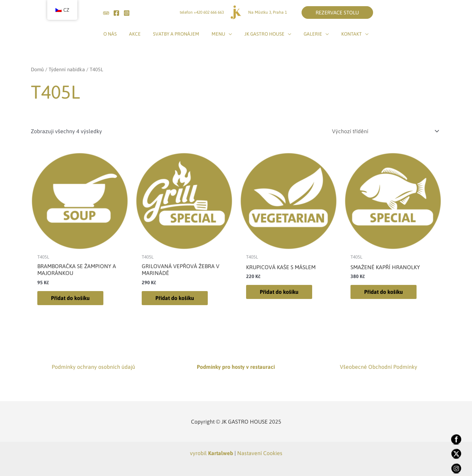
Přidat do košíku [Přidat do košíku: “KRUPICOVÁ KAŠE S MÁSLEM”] (279, 292)
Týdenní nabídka (67, 69)
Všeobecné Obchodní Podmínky (379, 367)
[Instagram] (127, 13)
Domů (37, 69)
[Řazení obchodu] (385, 131)
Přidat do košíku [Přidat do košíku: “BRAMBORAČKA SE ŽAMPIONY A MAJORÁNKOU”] (70, 298)
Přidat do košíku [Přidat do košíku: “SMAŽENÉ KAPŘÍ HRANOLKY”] (384, 292)
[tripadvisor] (106, 13)
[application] (229, 34)
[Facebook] (116, 13)
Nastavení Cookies (260, 453)
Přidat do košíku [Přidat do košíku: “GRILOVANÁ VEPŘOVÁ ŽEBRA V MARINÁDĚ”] (175, 298)
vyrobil (212, 453)
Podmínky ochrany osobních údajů (93, 367)
